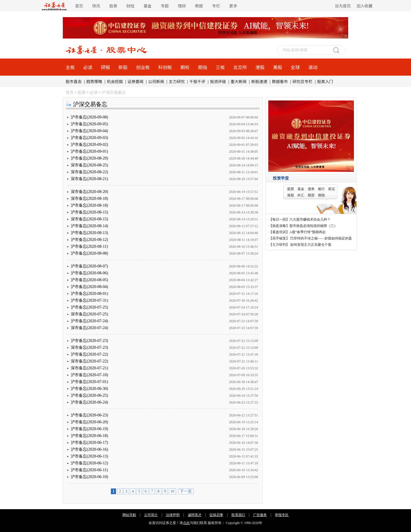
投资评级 (218, 81)
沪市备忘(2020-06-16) (89, 449)
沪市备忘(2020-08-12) (89, 240)
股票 (113, 6)
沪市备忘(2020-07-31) (89, 300)
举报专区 (282, 515)
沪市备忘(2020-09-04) (89, 131)
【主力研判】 (279, 245)
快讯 (96, 6)
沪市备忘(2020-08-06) (89, 273)
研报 (105, 67)
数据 (199, 6)
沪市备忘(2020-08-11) (89, 246)
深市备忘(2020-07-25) (89, 314)
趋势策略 (94, 81)
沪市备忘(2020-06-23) (89, 415)
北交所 (240, 67)
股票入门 (325, 81)
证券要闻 (136, 81)
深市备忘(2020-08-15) (89, 219)
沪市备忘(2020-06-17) (89, 443)
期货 (311, 195)
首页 (79, 6)
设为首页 (343, 6)
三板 (220, 67)
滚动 (313, 67)
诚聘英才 (195, 515)
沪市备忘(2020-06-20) (89, 422)
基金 (148, 6)
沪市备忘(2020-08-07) (89, 266)
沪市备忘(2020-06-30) (89, 389)
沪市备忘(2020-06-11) (89, 470)
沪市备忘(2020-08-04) (89, 287)
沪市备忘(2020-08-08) (89, 253)
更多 (233, 6)
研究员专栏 (303, 81)
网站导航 (129, 515)
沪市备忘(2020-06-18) (89, 436)
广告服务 (260, 515)
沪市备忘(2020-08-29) (89, 158)
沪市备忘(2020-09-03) (89, 138)
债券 (311, 189)
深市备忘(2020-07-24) (89, 328)
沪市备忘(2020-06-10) (89, 477)
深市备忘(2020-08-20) (89, 192)
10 (172, 491)
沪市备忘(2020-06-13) (89, 456)
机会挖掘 (115, 81)
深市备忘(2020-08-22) (89, 172)
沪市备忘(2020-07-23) (89, 341)
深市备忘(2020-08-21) (89, 179)
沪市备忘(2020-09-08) (89, 117)
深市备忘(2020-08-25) (89, 165)
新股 (123, 67)
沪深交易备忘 (114, 92)
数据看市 (280, 81)
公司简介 (151, 515)
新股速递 (259, 81)
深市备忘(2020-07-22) (89, 361)
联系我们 (238, 515)
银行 (321, 189)
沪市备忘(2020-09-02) (89, 145)
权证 (332, 189)
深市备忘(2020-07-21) (89, 368)
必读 (88, 67)
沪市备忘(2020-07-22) (89, 354)
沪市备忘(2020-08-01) (89, 294)
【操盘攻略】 (279, 226)
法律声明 (173, 515)
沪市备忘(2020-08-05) (89, 280)
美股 (278, 67)
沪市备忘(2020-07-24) (89, 321)
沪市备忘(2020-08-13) (89, 233)
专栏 (216, 6)
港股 (260, 67)
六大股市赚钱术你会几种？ (310, 219)
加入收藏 (364, 6)
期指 (203, 67)
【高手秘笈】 (279, 238)
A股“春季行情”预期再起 (308, 232)
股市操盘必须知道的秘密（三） (313, 226)
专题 (165, 6)
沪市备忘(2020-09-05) (89, 124)
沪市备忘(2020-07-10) (89, 375)
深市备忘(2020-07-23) (89, 347)
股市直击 (74, 81)
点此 (186, 523)
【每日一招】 (279, 219)
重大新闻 (239, 81)
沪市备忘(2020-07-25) (89, 307)
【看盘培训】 (279, 232)
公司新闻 (156, 81)
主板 (70, 67)
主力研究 (177, 81)
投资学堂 (281, 178)
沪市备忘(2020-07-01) (89, 382)
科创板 (165, 67)
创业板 (143, 67)
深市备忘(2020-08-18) (89, 199)
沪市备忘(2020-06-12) (89, 463)
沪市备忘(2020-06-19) (89, 429)
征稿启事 (216, 515)
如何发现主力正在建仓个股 (310, 245)
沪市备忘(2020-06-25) (89, 395)
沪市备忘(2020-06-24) (89, 402)
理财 (182, 6)
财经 (130, 6)
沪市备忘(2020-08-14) (89, 226)
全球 (295, 67)
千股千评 (198, 81)
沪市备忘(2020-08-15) (89, 212)
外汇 (301, 195)
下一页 (186, 491)
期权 (185, 67)
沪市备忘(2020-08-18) (89, 205)
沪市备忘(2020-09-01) (89, 151)
